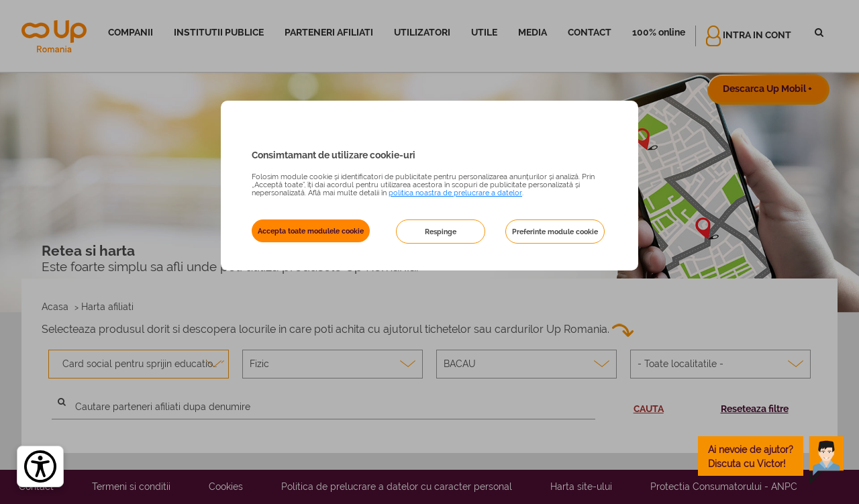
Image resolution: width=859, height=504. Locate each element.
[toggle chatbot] (771, 456)
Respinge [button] (441, 232)
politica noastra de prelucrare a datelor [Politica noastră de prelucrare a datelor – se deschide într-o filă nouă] (455, 193)
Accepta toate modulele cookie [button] (311, 231)
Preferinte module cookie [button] (555, 232)
